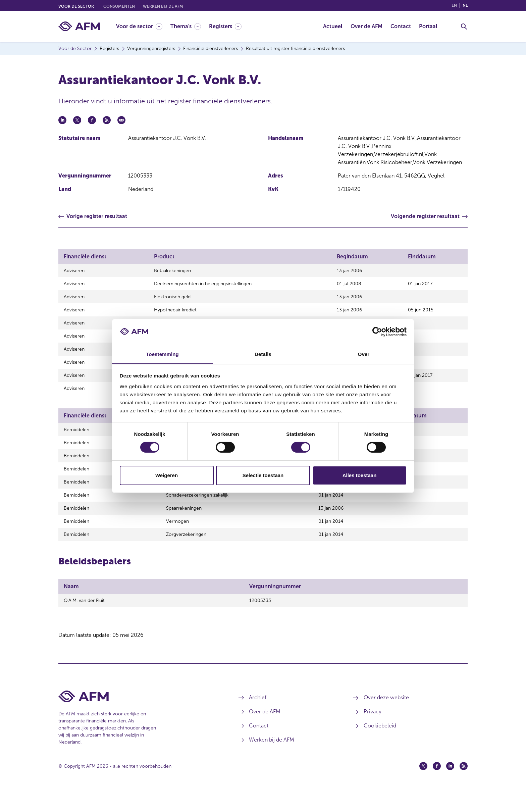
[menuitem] (143, 26)
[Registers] (225, 26)
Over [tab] (364, 354)
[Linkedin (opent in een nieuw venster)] (450, 786)
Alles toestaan (360, 475)
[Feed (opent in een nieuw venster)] (464, 786)
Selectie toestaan (263, 475)
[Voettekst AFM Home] (138, 717)
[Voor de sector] (139, 26)
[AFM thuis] (79, 26)
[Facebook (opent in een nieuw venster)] (437, 786)
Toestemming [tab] (162, 354)
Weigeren (167, 475)
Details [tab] (263, 354)
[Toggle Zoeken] (464, 27)
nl (465, 5)
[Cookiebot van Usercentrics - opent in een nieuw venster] (377, 332)
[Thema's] (186, 26)
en (454, 5)
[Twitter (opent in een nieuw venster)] (423, 786)
